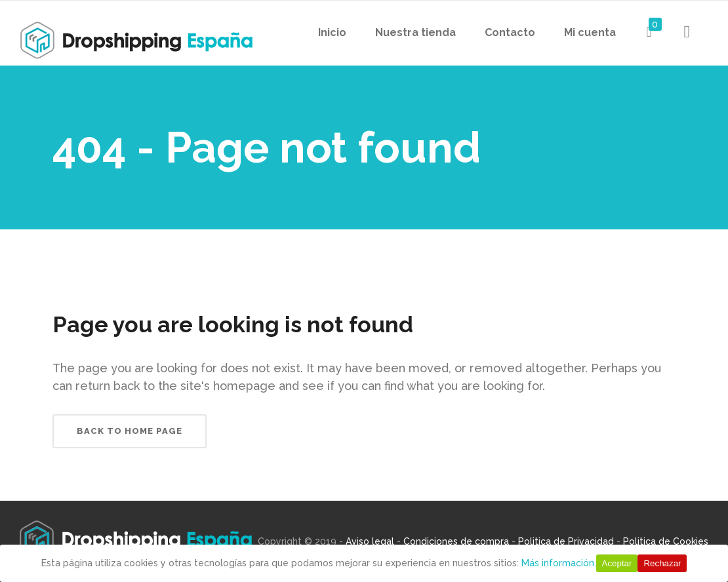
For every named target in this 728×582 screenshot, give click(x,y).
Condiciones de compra (456, 541)
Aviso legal (370, 541)
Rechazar (662, 563)
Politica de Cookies (666, 541)
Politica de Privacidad (566, 541)
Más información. (559, 563)
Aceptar (617, 563)
